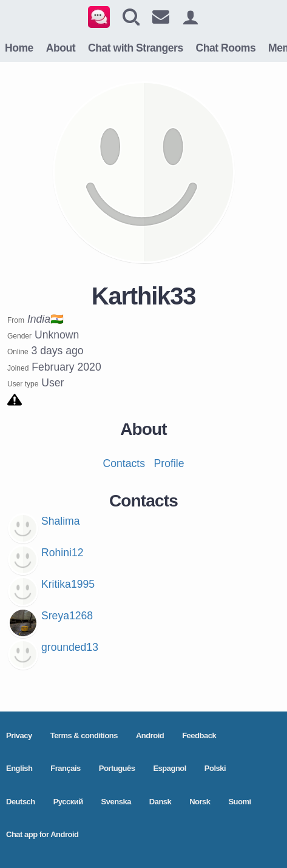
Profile (169, 463)
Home (19, 48)
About (61, 48)
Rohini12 (62, 553)
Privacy (19, 735)
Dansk (160, 802)
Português (117, 768)
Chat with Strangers (136, 48)
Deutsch (21, 802)
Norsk (200, 802)
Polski (215, 768)
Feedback (199, 735)
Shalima (61, 521)
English (19, 768)
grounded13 (70, 647)
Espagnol (170, 768)
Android (150, 735)
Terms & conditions (84, 735)
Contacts (124, 463)
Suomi (239, 802)
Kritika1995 (68, 584)
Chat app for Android (42, 834)
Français (65, 768)
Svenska (116, 802)
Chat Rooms (226, 48)
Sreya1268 (67, 616)
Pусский (68, 802)
